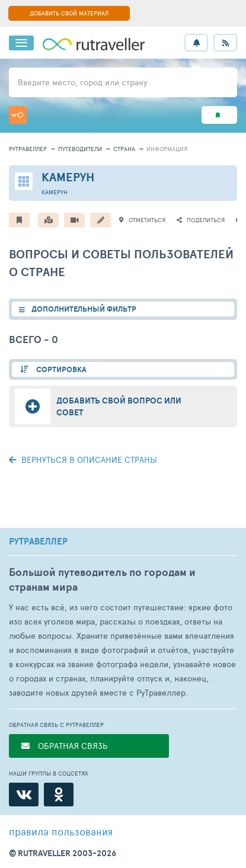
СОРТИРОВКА (60, 369)
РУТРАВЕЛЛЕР (38, 542)
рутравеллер (28, 149)
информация (167, 149)
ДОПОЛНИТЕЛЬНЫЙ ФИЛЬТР (84, 309)
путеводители (80, 149)
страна (124, 149)
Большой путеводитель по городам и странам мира (102, 579)
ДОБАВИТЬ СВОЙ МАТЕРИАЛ (69, 13)
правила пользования (61, 831)
